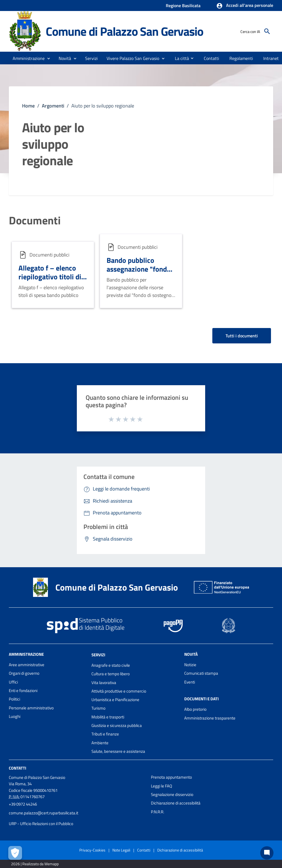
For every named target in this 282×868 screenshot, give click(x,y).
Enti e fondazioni (23, 691)
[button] (245, 6)
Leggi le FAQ (162, 786)
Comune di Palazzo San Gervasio (124, 31)
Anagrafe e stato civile (111, 665)
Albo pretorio (195, 709)
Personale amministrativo (31, 708)
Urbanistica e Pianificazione (115, 700)
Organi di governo (24, 673)
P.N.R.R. (158, 812)
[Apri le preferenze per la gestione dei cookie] (15, 853)
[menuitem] (180, 58)
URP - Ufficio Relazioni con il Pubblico (41, 824)
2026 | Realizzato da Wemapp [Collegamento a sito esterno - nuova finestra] (35, 864)
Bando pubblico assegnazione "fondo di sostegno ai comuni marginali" (140, 274)
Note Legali (121, 850)
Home (28, 106)
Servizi (98, 655)
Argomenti (53, 106)
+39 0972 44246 (23, 804)
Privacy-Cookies (92, 850)
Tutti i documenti (242, 336)
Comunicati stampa (201, 673)
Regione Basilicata (183, 5)
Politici (14, 699)
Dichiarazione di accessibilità (176, 803)
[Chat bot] (267, 853)
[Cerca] (267, 31)
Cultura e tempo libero (111, 674)
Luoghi (15, 716)
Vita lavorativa (104, 683)
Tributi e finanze (105, 734)
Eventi (190, 682)
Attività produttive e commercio (119, 691)
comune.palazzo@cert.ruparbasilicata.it (44, 813)
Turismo (98, 708)
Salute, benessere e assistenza (118, 751)
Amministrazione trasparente (210, 718)
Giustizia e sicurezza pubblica (117, 725)
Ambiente (100, 743)
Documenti (35, 221)
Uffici (13, 682)
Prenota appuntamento (171, 777)
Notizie (190, 665)
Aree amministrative (27, 665)
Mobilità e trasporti (108, 717)
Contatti (17, 768)
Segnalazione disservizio (172, 794)
